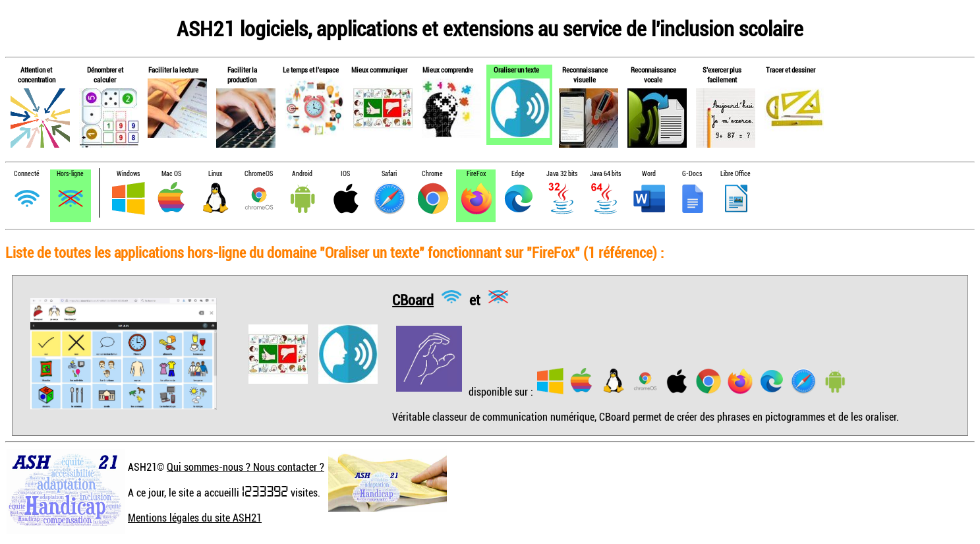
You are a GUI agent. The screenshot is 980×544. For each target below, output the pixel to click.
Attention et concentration (37, 75)
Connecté (27, 174)
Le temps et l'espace (311, 70)
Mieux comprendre (448, 70)
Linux (215, 174)
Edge (518, 174)
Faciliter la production (242, 75)
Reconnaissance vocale (653, 75)
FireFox (476, 174)
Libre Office (735, 174)
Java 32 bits (562, 174)
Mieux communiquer (379, 70)
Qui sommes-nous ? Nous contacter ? (245, 467)
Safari (389, 174)
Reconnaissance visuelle (585, 75)
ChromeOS (259, 174)
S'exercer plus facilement (722, 75)
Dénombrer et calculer (105, 75)
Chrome (432, 174)
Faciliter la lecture (173, 70)
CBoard (413, 299)
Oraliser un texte (516, 70)
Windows (128, 174)
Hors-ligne (70, 174)
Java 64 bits (605, 174)
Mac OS (171, 174)
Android (302, 174)
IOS (345, 174)
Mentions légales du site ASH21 (195, 518)
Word (649, 174)
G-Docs (692, 174)
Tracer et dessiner (791, 70)
